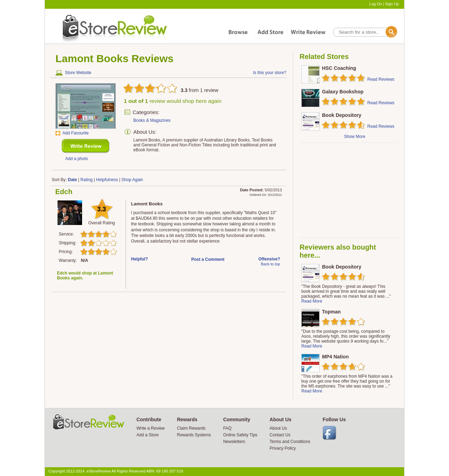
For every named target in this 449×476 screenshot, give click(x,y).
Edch (64, 192)
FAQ (227, 428)
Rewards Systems (194, 435)
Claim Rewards (191, 428)
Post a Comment (208, 259)
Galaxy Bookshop (343, 92)
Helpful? (140, 259)
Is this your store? (270, 73)
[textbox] (364, 32)
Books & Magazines (152, 120)
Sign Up (392, 4)
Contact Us (280, 435)
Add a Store (148, 435)
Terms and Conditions (290, 442)
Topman (331, 312)
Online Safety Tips (240, 435)
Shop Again (132, 180)
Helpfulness (107, 180)
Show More (355, 137)
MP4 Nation (335, 357)
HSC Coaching (339, 68)
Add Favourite (76, 133)
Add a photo (77, 159)
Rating (86, 180)
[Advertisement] (349, 190)
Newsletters (234, 442)
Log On (376, 4)
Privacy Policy (283, 448)
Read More (312, 301)
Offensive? (269, 259)
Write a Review (150, 428)
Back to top (270, 264)
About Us (278, 428)
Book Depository (342, 115)
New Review (86, 146)
